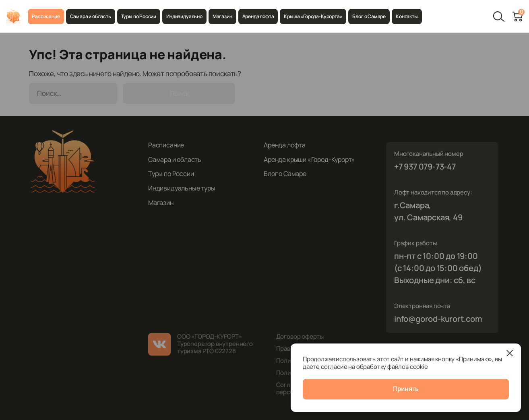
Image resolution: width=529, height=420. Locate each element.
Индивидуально (184, 16)
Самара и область (91, 16)
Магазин (222, 16)
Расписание (46, 16)
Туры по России (139, 16)
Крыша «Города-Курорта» (313, 16)
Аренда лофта (258, 16)
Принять (406, 389)
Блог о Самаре (369, 16)
